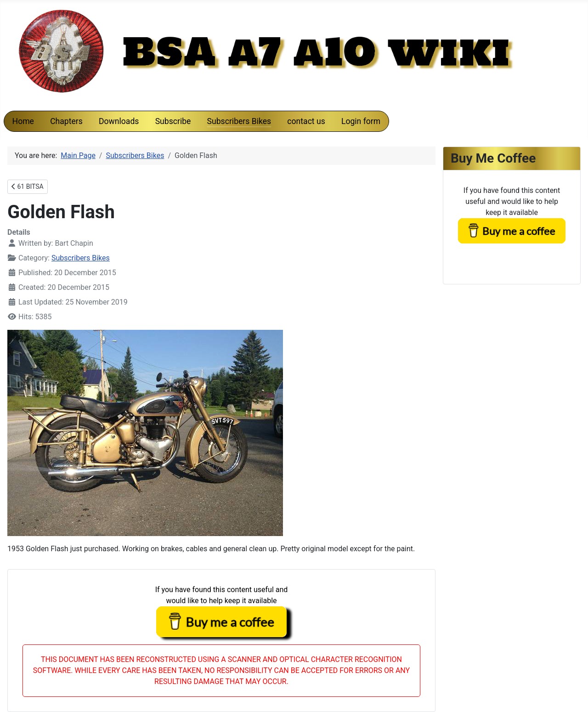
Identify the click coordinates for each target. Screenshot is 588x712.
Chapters (66, 121)
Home (23, 121)
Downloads (119, 121)
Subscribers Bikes (239, 121)
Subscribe (173, 121)
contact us (306, 121)
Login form (361, 121)
